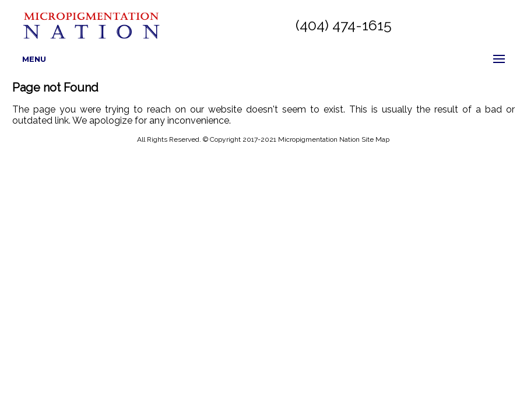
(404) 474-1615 (344, 25)
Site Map (375, 139)
